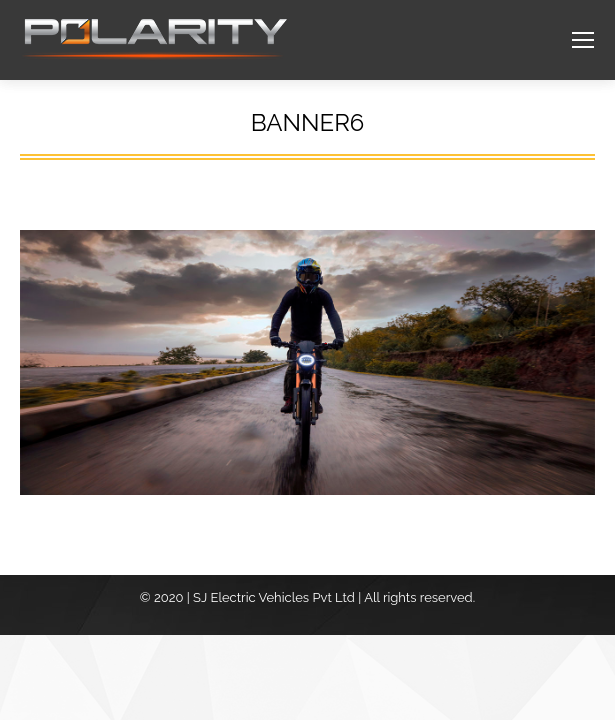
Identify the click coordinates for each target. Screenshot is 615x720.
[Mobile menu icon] (583, 40)
